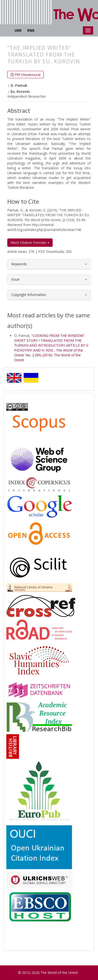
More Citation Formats (30, 243)
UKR (18, 30)
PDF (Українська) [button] (27, 75)
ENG (31, 30)
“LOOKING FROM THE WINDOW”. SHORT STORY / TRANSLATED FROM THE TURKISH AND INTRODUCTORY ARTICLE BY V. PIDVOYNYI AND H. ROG (51, 343)
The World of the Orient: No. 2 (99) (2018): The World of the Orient (49, 355)
